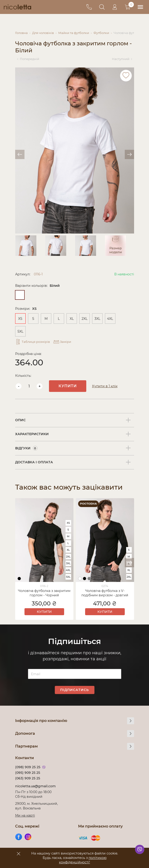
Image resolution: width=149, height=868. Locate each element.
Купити (68, 386)
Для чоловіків (43, 33)
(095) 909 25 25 (28, 773)
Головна (21, 33)
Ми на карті (25, 815)
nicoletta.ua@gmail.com (35, 786)
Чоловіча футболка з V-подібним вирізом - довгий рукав (105, 593)
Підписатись (74, 690)
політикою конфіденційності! (83, 860)
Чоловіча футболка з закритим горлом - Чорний (44, 593)
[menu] (140, 7)
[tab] (75, 420)
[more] (131, 721)
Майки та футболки (74, 33)
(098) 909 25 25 (28, 767)
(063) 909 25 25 (28, 778)
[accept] (19, 854)
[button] (129, 563)
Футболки (101, 33)
